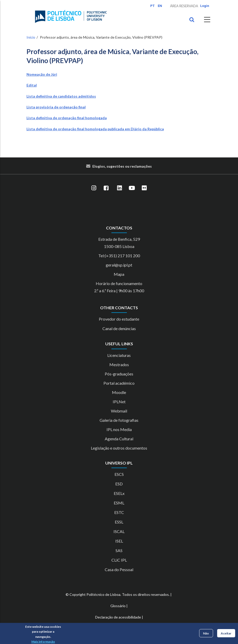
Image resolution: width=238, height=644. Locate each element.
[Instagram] (94, 188)
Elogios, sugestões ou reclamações (122, 166)
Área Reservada (184, 6)
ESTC (119, 512)
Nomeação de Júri (42, 74)
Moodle (119, 392)
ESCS (119, 474)
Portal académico (119, 383)
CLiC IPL (119, 560)
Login (205, 6)
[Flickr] (144, 188)
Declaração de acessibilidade (118, 617)
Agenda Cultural (119, 439)
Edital (32, 85)
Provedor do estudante (119, 319)
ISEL (119, 541)
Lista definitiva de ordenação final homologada (67, 118)
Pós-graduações (119, 374)
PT (152, 6)
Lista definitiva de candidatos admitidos (61, 96)
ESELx (119, 493)
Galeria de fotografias (119, 420)
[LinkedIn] (120, 188)
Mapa (119, 274)
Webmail (119, 411)
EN (160, 6)
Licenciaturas (119, 355)
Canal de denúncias (119, 328)
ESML (119, 503)
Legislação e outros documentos (119, 448)
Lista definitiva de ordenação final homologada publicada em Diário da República (95, 129)
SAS (119, 550)
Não (206, 633)
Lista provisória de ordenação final (56, 107)
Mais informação (43, 642)
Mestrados (119, 364)
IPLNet (119, 402)
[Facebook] (106, 188)
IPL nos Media (119, 429)
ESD (119, 484)
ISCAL (119, 531)
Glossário (118, 606)
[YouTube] (132, 188)
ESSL (119, 522)
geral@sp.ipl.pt (119, 265)
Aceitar (226, 633)
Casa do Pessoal (119, 569)
